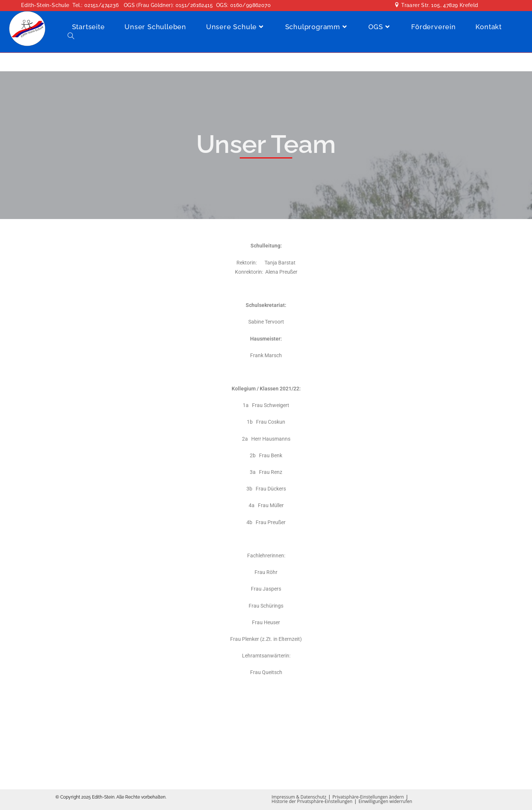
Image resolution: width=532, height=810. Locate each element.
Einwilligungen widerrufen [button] (385, 801)
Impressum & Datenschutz (299, 797)
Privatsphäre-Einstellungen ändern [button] (368, 797)
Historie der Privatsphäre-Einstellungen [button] (312, 801)
